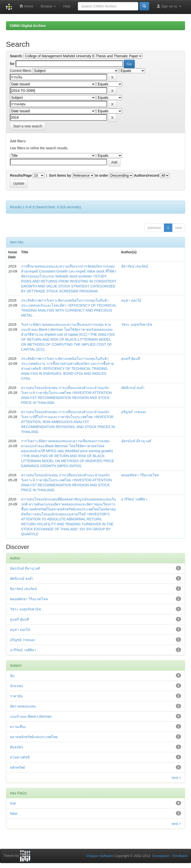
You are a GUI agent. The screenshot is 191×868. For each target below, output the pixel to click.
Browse (48, 6)
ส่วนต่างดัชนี (20, 757)
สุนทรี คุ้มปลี (130, 359)
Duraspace (161, 856)
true (13, 803)
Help (67, 6)
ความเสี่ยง (18, 727)
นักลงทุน (17, 686)
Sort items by (60, 175)
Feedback (180, 856)
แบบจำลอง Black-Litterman (31, 716)
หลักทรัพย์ (17, 767)
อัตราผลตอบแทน (23, 706)
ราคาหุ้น (16, 696)
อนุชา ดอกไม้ (131, 300)
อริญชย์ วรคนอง (133, 412)
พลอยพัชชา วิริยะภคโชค (140, 475)
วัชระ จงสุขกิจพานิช (136, 325)
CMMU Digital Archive (28, 26)
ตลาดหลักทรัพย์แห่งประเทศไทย (34, 737)
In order (102, 175)
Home (26, 6)
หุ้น (12, 676)
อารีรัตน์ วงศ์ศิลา (134, 499)
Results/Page (21, 175)
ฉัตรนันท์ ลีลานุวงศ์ (136, 441)
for (12, 64)
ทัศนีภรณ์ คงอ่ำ (133, 388)
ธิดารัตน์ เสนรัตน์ (134, 266)
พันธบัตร (17, 747)
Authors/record (146, 175)
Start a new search (28, 126)
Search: (16, 56)
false (14, 814)
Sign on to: (169, 6)
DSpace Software (100, 856)
